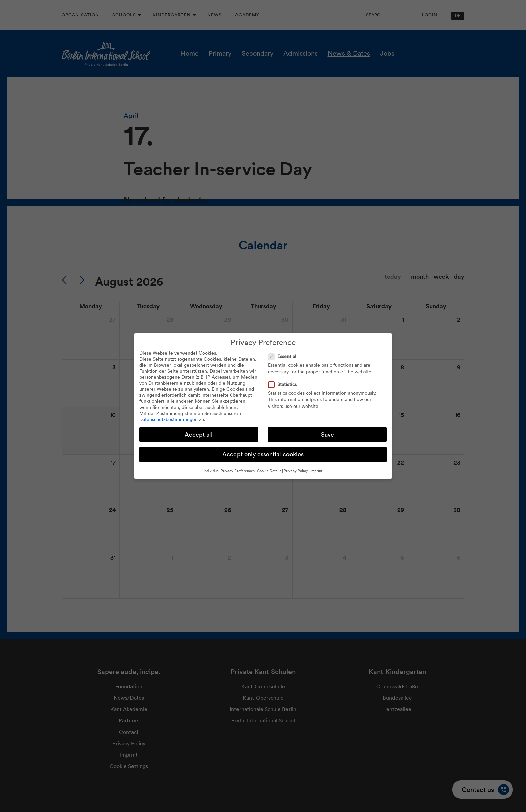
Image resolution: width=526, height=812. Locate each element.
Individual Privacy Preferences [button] (229, 471)
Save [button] (328, 435)
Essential (284, 356)
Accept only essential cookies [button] (263, 454)
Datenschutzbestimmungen (168, 419)
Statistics (284, 384)
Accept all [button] (199, 435)
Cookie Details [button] (269, 471)
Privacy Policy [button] (296, 471)
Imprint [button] (316, 471)
